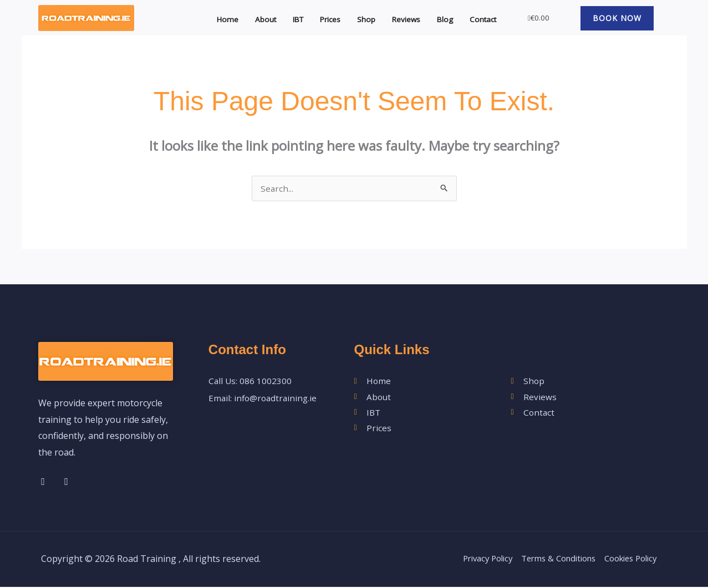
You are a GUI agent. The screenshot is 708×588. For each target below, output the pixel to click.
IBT (283, 18)
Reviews (399, 18)
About (248, 18)
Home (208, 18)
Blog (440, 18)
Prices (319, 18)
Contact (480, 18)
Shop (356, 18)
